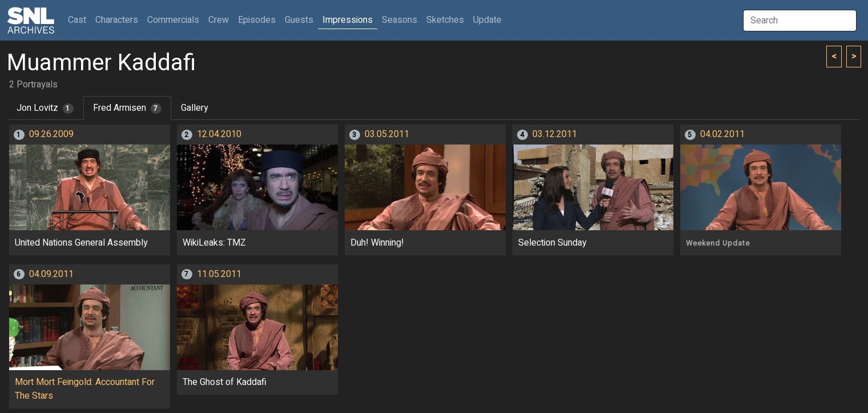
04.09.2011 (51, 274)
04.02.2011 (722, 134)
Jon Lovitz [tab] (45, 108)
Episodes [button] (257, 20)
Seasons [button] (399, 20)
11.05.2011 (219, 274)
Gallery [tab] (195, 108)
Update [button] (487, 20)
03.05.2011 (387, 134)
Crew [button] (219, 20)
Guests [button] (299, 20)
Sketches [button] (445, 20)
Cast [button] (79, 20)
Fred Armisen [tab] (127, 108)
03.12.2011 (555, 134)
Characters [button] (117, 20)
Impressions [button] (348, 20)
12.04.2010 (219, 134)
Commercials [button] (173, 20)
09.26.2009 (51, 134)
